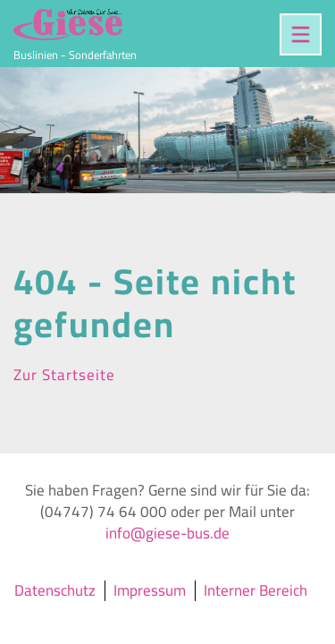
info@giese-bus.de (167, 533)
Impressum (150, 590)
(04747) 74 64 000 (104, 512)
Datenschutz (55, 590)
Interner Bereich (255, 590)
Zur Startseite (64, 375)
